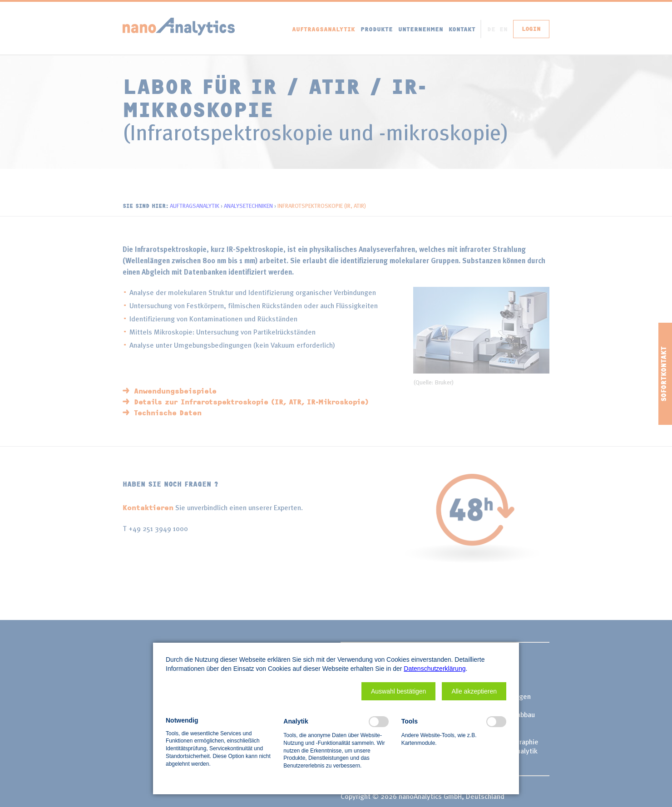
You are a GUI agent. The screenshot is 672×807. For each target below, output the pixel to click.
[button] (398, 691)
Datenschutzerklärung (435, 669)
